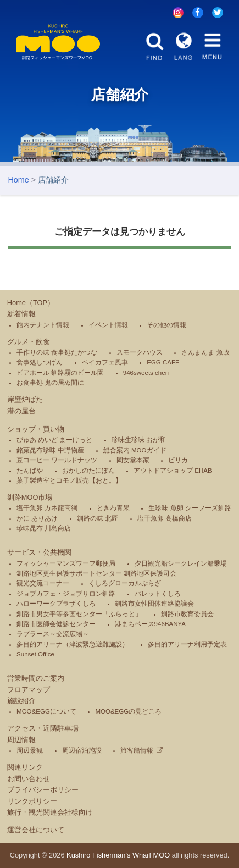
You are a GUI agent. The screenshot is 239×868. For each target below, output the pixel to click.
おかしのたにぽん (88, 471)
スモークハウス (140, 352)
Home (18, 180)
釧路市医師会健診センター (56, 624)
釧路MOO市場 (30, 497)
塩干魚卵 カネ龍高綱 (47, 508)
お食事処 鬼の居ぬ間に (50, 383)
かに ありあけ (37, 518)
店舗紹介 (53, 180)
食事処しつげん (40, 362)
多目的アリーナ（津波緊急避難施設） (73, 644)
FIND (155, 46)
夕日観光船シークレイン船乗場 (181, 563)
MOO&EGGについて (46, 711)
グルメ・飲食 (29, 342)
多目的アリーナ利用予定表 (187, 644)
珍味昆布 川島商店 (44, 528)
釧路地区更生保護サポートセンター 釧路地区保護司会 (96, 573)
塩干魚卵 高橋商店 (165, 518)
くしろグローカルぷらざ (125, 583)
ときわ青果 (113, 508)
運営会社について (36, 830)
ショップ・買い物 (36, 429)
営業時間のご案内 (36, 678)
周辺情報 (21, 740)
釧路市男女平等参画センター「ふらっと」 (79, 614)
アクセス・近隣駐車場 (43, 728)
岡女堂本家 (133, 460)
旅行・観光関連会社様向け (50, 812)
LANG (184, 46)
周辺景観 (30, 750)
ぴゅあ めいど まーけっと (54, 440)
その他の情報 (166, 325)
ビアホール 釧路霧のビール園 (60, 373)
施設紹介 (21, 701)
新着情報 (21, 314)
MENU (212, 46)
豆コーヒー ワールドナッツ (57, 460)
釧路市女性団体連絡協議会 (154, 604)
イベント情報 (108, 325)
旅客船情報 (137, 750)
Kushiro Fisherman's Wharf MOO (118, 855)
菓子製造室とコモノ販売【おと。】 (69, 480)
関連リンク (25, 767)
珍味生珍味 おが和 (139, 440)
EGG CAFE (163, 362)
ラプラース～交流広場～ (53, 634)
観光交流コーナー (43, 583)
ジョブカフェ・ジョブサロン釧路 (66, 594)
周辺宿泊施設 (82, 750)
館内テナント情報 (43, 325)
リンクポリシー (32, 801)
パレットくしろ (158, 594)
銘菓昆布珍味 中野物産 (50, 450)
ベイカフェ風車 (105, 362)
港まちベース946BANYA (150, 624)
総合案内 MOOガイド (135, 450)
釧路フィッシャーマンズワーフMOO (58, 42)
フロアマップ (29, 690)
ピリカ (178, 460)
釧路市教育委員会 (187, 614)
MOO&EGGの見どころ (128, 711)
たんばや (30, 471)
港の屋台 (21, 411)
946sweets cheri (146, 373)
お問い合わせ (29, 779)
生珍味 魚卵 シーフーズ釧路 (190, 508)
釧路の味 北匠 (98, 518)
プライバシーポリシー (43, 790)
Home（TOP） (31, 303)
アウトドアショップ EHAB (173, 471)
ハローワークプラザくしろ (56, 604)
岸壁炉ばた (25, 399)
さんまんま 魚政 (205, 352)
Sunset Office (35, 654)
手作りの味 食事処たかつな (57, 352)
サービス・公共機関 (39, 552)
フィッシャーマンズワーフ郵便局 (66, 563)
